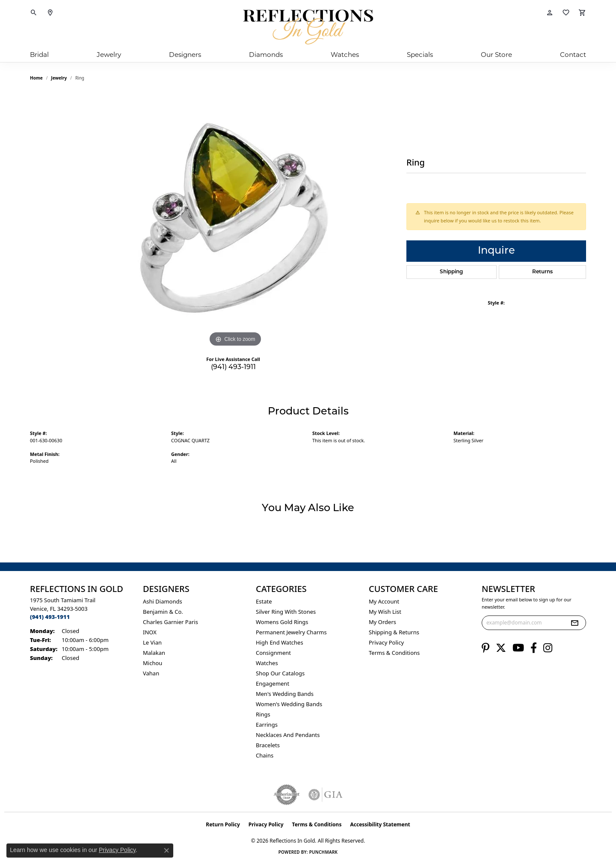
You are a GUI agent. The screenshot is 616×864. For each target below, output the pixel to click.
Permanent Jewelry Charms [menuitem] (291, 632)
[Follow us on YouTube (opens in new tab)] (518, 648)
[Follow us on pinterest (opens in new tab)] (486, 648)
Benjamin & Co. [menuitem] (163, 612)
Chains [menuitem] (265, 755)
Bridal (39, 55)
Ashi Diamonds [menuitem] (163, 601)
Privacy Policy (386, 642)
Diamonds (266, 55)
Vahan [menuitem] (151, 673)
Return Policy (223, 824)
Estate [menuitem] (264, 601)
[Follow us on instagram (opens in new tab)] (548, 648)
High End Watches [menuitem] (280, 642)
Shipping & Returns (394, 632)
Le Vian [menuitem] (152, 642)
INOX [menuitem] (150, 632)
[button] (34, 13)
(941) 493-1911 (233, 367)
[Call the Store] (50, 617)
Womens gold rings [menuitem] (282, 622)
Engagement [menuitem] (272, 684)
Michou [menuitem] (153, 663)
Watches (345, 55)
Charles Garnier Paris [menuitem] (170, 622)
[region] (235, 221)
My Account (384, 601)
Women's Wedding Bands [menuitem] (289, 704)
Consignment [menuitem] (273, 653)
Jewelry (109, 55)
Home (36, 78)
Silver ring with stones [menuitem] (286, 612)
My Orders (382, 622)
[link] (50, 13)
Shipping (451, 272)
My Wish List (385, 612)
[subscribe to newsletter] (575, 623)
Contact (573, 55)
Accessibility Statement (380, 824)
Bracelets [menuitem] (268, 745)
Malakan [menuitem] (154, 653)
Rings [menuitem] (263, 714)
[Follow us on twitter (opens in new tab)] (501, 648)
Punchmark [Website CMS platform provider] (324, 852)
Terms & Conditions (394, 653)
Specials (420, 55)
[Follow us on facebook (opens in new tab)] (534, 648)
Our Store (496, 55)
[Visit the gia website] (326, 795)
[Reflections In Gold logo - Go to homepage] (308, 27)
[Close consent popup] (166, 850)
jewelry (59, 78)
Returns (542, 272)
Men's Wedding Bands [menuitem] (285, 694)
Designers (185, 55)
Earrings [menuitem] (267, 725)
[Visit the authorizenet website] (287, 795)
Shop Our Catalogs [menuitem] (280, 673)
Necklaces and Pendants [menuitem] (288, 735)
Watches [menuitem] (267, 663)
